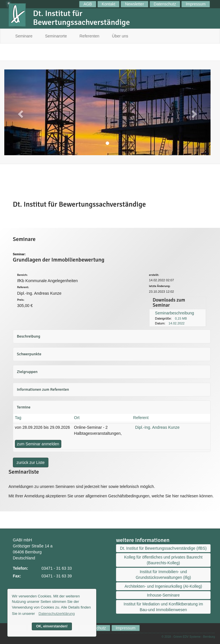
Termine (24, 407)
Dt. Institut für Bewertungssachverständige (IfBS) (163, 548)
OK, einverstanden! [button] (52, 626)
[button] (20, 112)
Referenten (90, 36)
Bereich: (22, 275)
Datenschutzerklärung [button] (57, 614)
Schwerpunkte (29, 354)
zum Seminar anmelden (38, 444)
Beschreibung (29, 336)
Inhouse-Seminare (163, 595)
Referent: (23, 287)
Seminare (24, 36)
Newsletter (134, 4)
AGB (88, 4)
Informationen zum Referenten (43, 389)
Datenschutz (165, 4)
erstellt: (154, 275)
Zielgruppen (27, 372)
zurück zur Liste (31, 462)
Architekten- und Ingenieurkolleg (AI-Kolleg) (163, 586)
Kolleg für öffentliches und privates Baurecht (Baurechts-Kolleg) (163, 560)
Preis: (21, 300)
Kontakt (108, 4)
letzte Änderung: (160, 286)
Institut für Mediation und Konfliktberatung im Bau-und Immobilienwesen (163, 607)
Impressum (196, 4)
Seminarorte (56, 36)
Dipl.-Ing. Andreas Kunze (157, 427)
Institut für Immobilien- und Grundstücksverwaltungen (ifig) (163, 575)
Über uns (120, 36)
